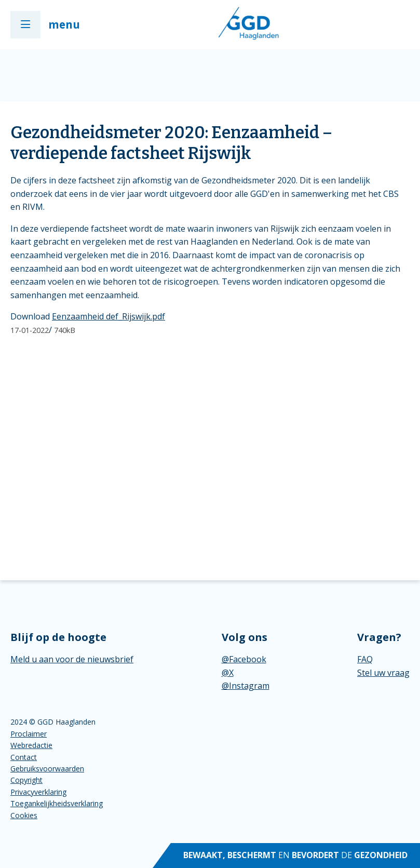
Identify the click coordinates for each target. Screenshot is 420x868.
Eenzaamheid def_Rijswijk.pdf (109, 316)
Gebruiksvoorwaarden (47, 769)
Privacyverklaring (38, 792)
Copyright (26, 780)
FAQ (365, 659)
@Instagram (246, 686)
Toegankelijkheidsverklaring (57, 803)
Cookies (24, 815)
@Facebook (244, 659)
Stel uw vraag (383, 673)
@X (228, 673)
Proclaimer (29, 734)
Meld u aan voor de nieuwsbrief (72, 659)
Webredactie (31, 745)
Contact (24, 757)
